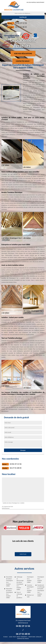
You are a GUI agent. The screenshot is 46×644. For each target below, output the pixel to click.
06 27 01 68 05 (21, 27)
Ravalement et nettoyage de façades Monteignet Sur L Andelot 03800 (41, 590)
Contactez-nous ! (23, 61)
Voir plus (23, 554)
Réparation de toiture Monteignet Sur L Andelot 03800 (9, 593)
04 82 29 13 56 (21, 23)
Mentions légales (35, 637)
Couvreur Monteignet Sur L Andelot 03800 (30, 589)
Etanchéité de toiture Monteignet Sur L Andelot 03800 (9, 581)
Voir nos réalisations (23, 54)
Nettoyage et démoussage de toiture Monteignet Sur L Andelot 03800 (20, 583)
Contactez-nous (23, 639)
